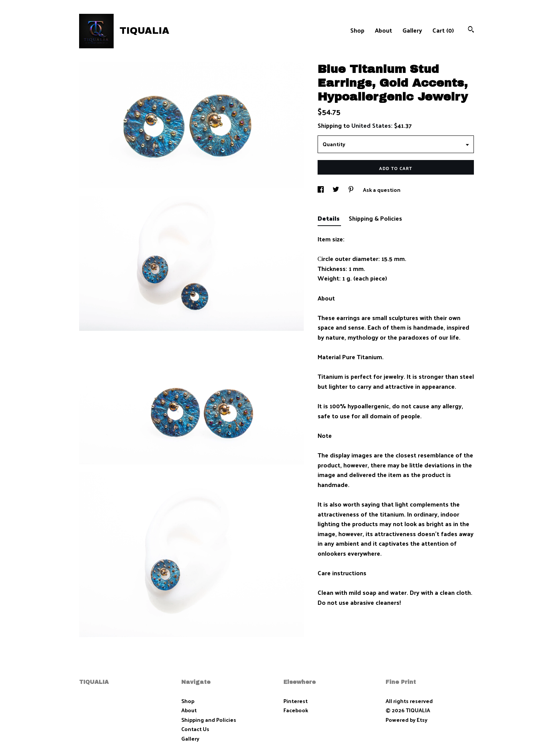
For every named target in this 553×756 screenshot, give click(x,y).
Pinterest (296, 701)
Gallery (412, 30)
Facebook (296, 710)
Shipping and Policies (209, 720)
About (383, 30)
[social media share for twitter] (336, 190)
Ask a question (382, 190)
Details (329, 218)
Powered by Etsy (406, 720)
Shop (357, 30)
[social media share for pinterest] (352, 190)
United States (371, 125)
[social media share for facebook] (321, 190)
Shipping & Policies (375, 218)
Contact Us (195, 729)
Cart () (443, 30)
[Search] (471, 30)
